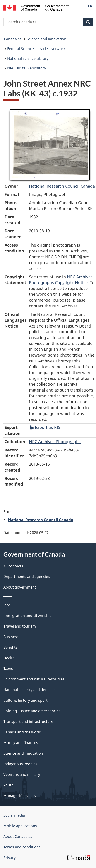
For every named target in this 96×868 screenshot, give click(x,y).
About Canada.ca (18, 836)
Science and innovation (47, 39)
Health (9, 658)
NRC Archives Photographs (55, 442)
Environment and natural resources (34, 679)
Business (11, 637)
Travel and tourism (20, 626)
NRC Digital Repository (27, 68)
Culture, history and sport (25, 700)
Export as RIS (45, 427)
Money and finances (21, 743)
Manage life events (20, 796)
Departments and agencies (27, 577)
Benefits (10, 647)
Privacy (10, 858)
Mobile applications (20, 826)
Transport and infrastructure (28, 721)
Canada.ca (13, 39)
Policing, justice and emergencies (32, 711)
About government (20, 587)
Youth (8, 785)
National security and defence (29, 690)
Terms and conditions (22, 847)
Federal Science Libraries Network (36, 49)
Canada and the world (22, 732)
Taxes (8, 669)
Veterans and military (22, 774)
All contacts (13, 566)
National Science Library (28, 58)
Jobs (7, 605)
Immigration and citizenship (28, 616)
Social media (14, 815)
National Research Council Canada (62, 186)
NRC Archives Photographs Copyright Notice (61, 280)
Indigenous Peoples (20, 764)
